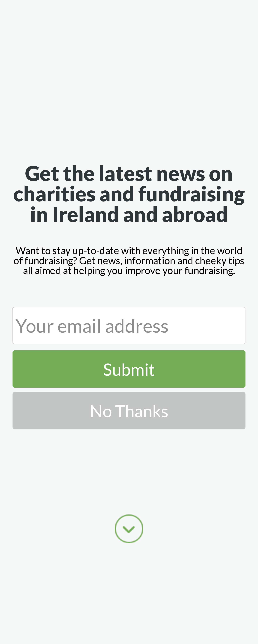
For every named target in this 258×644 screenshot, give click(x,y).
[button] (129, 193)
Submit (129, 369)
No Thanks (129, 410)
